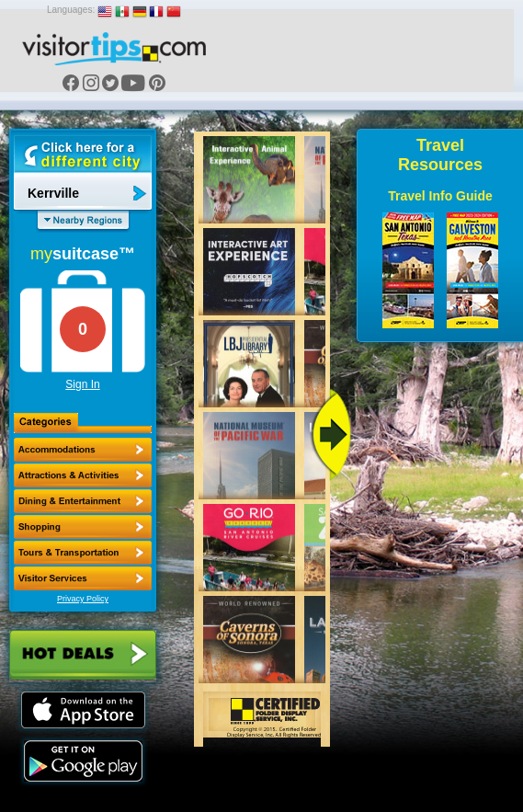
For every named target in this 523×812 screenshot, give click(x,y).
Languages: (71, 10)
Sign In (82, 384)
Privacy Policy (83, 599)
